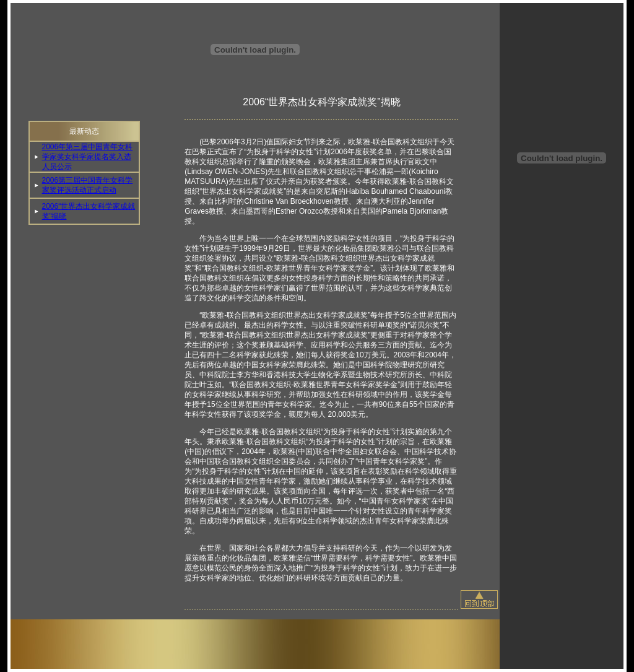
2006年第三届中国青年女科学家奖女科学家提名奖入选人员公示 (88, 157)
